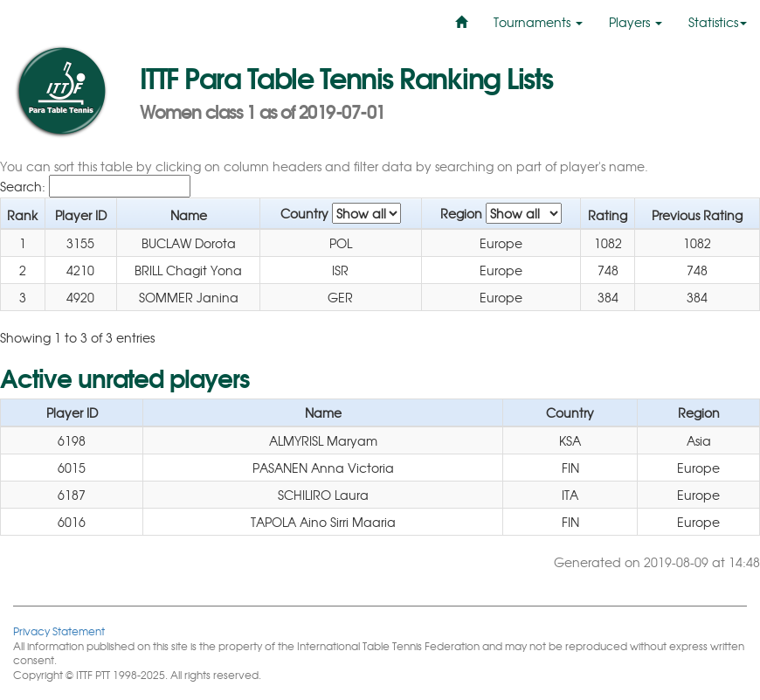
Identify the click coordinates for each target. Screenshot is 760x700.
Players (636, 22)
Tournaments (538, 22)
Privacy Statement (59, 631)
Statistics (718, 22)
